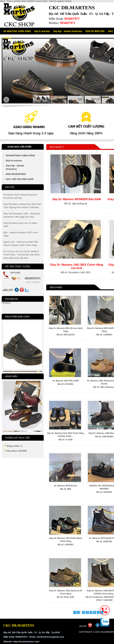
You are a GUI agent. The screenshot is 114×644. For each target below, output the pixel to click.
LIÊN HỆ (7, 38)
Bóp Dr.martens (42, 31)
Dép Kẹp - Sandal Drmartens (68, 31)
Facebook (6, 303)
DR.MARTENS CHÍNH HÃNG (17, 31)
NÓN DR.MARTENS (95, 31)
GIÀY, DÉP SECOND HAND (20, 179)
